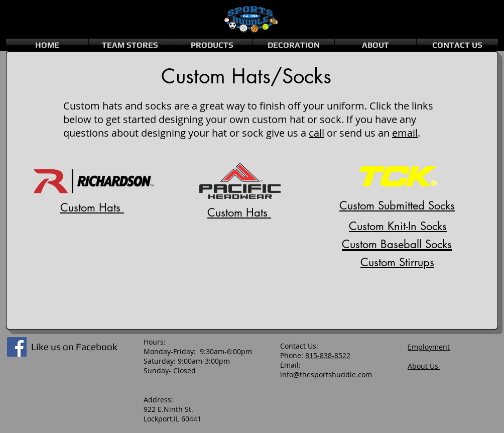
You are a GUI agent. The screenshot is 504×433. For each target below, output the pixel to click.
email (405, 133)
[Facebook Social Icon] (17, 347)
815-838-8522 (328, 355)
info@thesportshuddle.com (326, 374)
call (317, 133)
